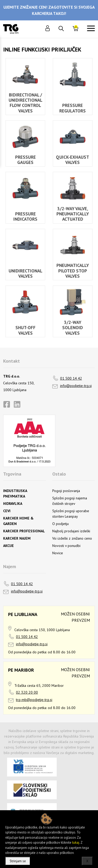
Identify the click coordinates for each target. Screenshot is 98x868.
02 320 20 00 (27, 692)
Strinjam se (18, 861)
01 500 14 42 (71, 378)
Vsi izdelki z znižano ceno (72, 538)
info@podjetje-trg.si (76, 386)
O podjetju (60, 524)
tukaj (76, 843)
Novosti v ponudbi (66, 546)
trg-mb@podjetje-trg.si (34, 700)
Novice (58, 553)
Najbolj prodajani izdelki (71, 531)
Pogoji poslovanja (66, 491)
